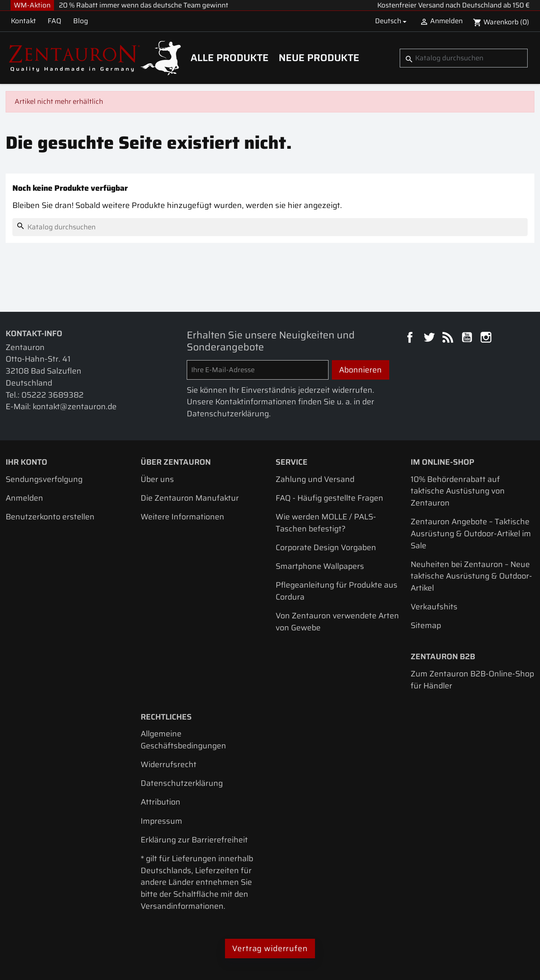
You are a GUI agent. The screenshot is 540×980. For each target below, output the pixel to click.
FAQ (54, 21)
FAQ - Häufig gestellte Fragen (329, 498)
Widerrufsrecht (169, 764)
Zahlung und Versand (315, 479)
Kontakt (23, 21)
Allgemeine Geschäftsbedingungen (183, 740)
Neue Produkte (319, 58)
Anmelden (24, 498)
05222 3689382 (52, 395)
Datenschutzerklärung (182, 783)
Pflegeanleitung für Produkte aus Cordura (337, 591)
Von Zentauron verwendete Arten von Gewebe (337, 622)
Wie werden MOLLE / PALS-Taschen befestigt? (326, 523)
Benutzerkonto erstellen (50, 517)
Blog (81, 21)
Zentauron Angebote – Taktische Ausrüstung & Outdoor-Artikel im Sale (471, 533)
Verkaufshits (434, 607)
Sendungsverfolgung (44, 479)
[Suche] (463, 58)
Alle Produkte (229, 58)
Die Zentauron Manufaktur (190, 498)
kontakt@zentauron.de (75, 406)
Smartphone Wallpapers (320, 566)
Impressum (161, 821)
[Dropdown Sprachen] (392, 21)
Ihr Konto (26, 462)
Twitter (430, 338)
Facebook (411, 338)
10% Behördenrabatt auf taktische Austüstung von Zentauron (458, 491)
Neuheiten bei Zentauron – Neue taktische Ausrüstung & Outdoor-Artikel (471, 576)
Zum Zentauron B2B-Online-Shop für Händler (472, 680)
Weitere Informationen (182, 517)
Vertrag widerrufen (270, 948)
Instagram (487, 338)
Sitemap (426, 625)
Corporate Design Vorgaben (326, 547)
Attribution (160, 802)
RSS (449, 338)
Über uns (157, 479)
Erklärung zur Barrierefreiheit (194, 840)
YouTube (468, 338)
